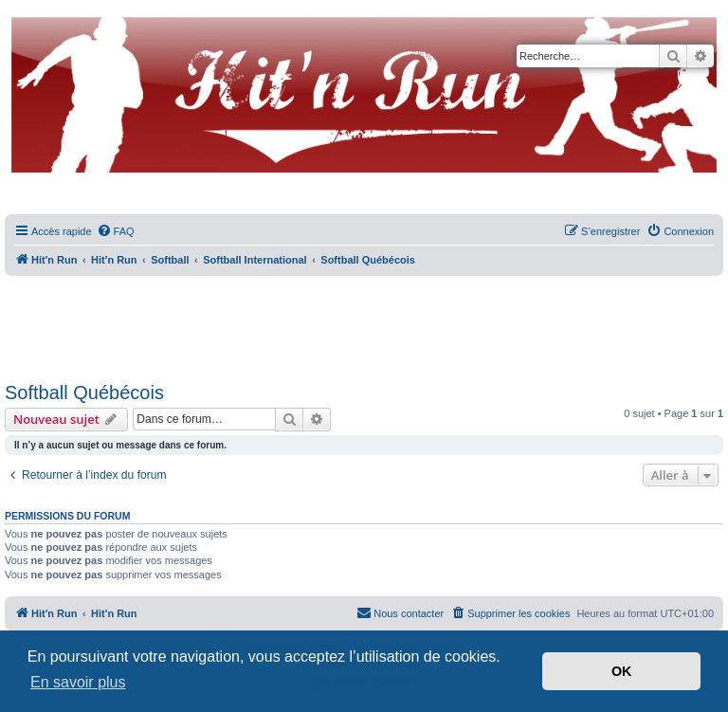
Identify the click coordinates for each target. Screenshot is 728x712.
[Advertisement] (364, 322)
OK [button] (622, 671)
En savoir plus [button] (78, 682)
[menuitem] (116, 231)
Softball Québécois (84, 393)
